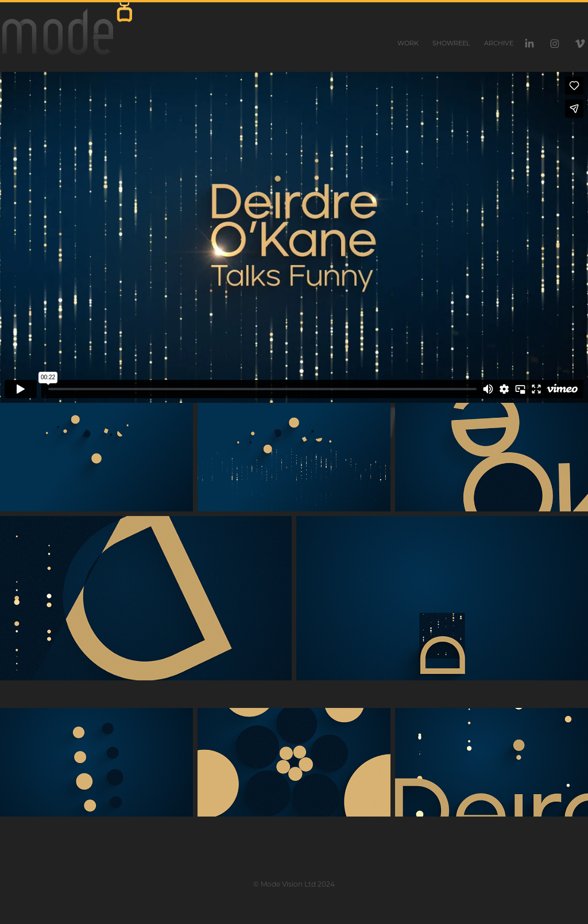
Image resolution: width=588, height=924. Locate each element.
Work (408, 43)
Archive (499, 43)
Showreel (451, 43)
